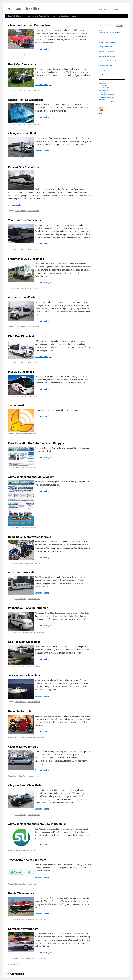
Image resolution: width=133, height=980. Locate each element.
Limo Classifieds (21, 599)
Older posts (13, 965)
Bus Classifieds (20, 158)
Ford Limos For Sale (21, 572)
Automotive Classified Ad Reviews (64, 16)
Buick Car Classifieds (22, 64)
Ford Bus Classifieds (22, 297)
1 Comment (36, 563)
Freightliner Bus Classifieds (26, 259)
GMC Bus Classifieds (22, 336)
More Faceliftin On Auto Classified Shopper (36, 443)
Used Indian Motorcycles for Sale (29, 537)
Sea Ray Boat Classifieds (24, 675)
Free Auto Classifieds (16, 16)
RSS (100, 113)
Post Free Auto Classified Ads (38, 16)
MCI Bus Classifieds (21, 372)
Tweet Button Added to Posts (27, 860)
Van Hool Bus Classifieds (24, 220)
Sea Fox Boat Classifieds (24, 642)
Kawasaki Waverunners (23, 929)
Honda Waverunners (21, 893)
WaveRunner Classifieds (23, 920)
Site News (18, 434)
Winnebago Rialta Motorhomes (28, 608)
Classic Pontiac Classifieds (26, 100)
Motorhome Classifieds (23, 633)
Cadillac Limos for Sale (23, 747)
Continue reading (43, 49)
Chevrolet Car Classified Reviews (30, 25)
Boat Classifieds (21, 666)
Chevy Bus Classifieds (23, 133)
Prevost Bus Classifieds (24, 167)
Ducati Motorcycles (21, 711)
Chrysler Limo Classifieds (25, 785)
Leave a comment (33, 55)
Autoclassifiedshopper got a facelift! (32, 477)
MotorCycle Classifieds (23, 563)
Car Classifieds (20, 55)
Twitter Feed (16, 405)
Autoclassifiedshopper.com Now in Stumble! (37, 824)
